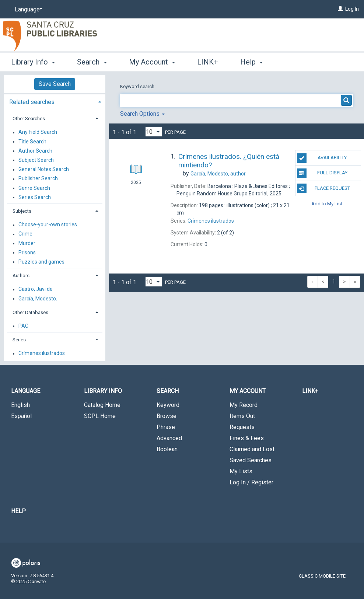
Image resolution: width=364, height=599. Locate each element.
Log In (352, 9)
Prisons (27, 253)
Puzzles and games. (42, 262)
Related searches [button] (32, 102)
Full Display (322, 173)
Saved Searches (251, 460)
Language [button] (26, 391)
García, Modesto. (38, 299)
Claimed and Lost (252, 449)
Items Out (242, 416)
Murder (27, 243)
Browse (167, 416)
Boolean (167, 449)
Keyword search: (138, 86)
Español (21, 416)
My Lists (241, 471)
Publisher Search (38, 179)
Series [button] (19, 340)
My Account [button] (152, 62)
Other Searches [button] (29, 119)
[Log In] (340, 9)
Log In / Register (251, 482)
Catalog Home (102, 405)
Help (18, 511)
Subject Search (36, 160)
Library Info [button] (33, 62)
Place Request (323, 188)
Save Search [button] (55, 84)
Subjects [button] (22, 211)
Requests (242, 427)
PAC (23, 326)
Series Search (35, 197)
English (20, 405)
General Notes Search (44, 170)
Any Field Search (38, 132)
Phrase (166, 427)
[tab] (55, 101)
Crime (25, 234)
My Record (244, 405)
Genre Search (34, 188)
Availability (322, 158)
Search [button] (92, 62)
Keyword (168, 405)
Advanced (169, 438)
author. (218, 174)
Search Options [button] (142, 114)
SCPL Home (100, 416)
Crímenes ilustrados (42, 354)
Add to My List (327, 204)
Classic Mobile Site (322, 576)
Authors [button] (21, 276)
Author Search (35, 151)
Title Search (32, 142)
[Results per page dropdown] (154, 132)
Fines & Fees (247, 438)
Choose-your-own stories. (48, 225)
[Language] (27, 10)
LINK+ (208, 62)
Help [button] (251, 62)
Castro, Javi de (36, 289)
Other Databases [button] (30, 312)
